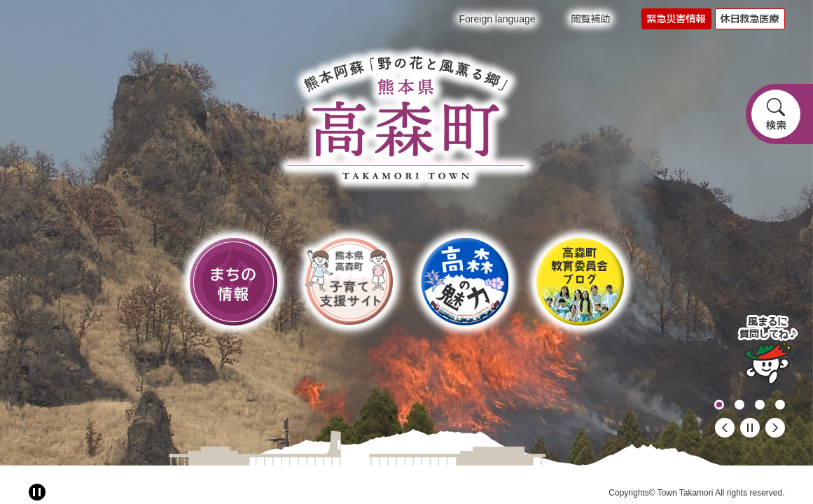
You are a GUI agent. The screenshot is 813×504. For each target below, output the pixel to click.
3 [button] (760, 405)
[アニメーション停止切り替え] (37, 492)
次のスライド (775, 428)
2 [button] (739, 405)
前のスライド (725, 428)
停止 (750, 428)
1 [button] (719, 405)
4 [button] (780, 405)
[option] (406, 233)
